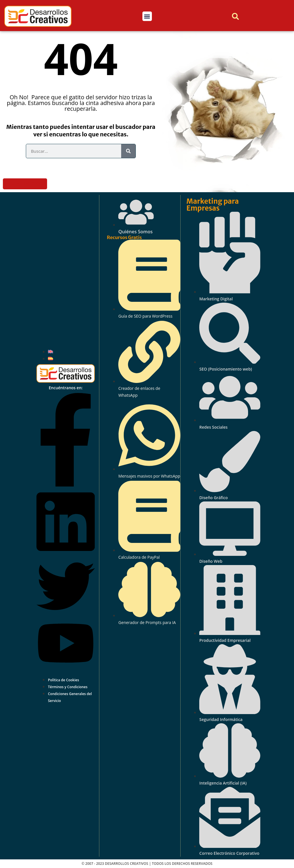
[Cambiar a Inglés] (51, 352)
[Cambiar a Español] (51, 358)
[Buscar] (128, 151)
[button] (147, 16)
